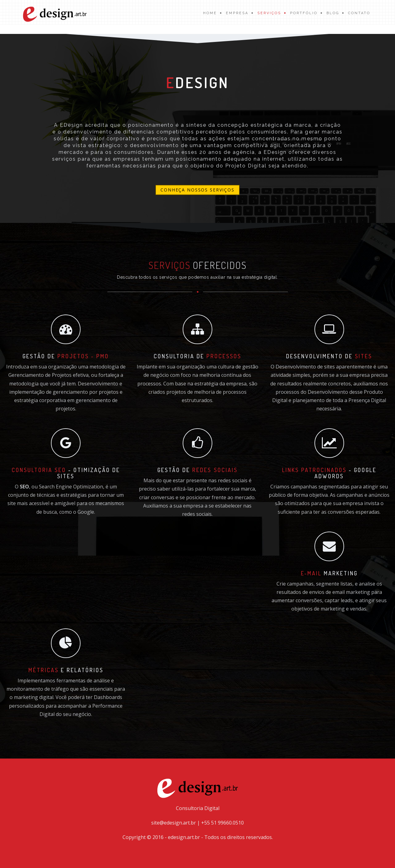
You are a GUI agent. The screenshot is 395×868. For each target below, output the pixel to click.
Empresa (237, 13)
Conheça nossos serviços (197, 190)
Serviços (269, 13)
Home (210, 13)
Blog (333, 13)
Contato (359, 13)
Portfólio (304, 13)
